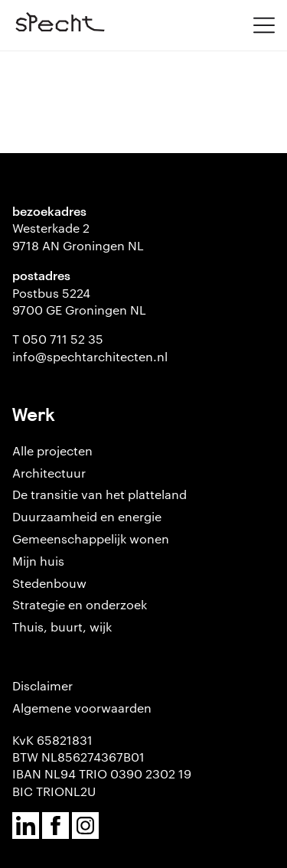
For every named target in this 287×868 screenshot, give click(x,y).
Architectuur (49, 473)
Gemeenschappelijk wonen (91, 538)
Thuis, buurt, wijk (62, 627)
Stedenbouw (49, 583)
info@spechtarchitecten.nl (90, 356)
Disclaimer (42, 685)
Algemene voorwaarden (82, 708)
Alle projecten (52, 450)
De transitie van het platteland (99, 494)
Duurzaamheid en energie (87, 516)
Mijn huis (38, 561)
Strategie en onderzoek (80, 604)
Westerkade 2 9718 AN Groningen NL (78, 236)
